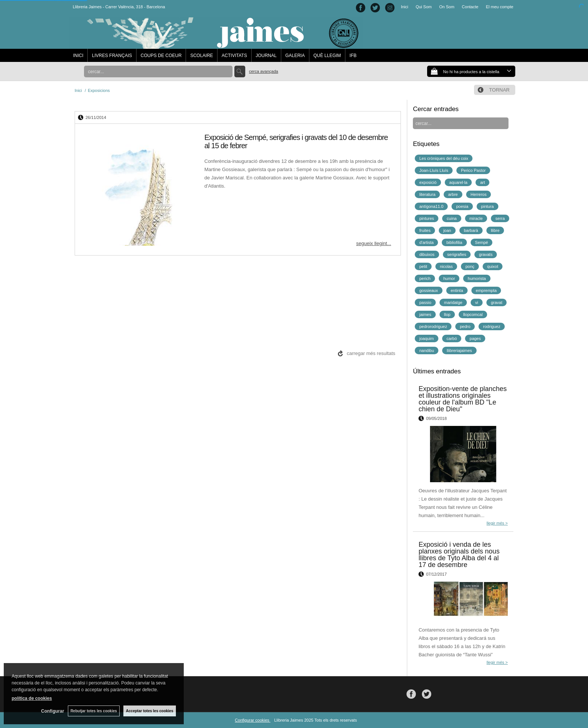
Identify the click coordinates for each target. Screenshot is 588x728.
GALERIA (295, 56)
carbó (452, 338)
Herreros (479, 194)
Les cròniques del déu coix (444, 158)
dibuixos (427, 254)
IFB (353, 56)
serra (500, 218)
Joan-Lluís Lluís (434, 170)
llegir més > (497, 523)
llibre (495, 230)
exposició (428, 182)
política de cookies (32, 698)
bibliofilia (454, 242)
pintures (427, 218)
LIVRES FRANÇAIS (112, 56)
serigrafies (457, 254)
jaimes (425, 314)
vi (477, 302)
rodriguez (492, 326)
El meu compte (500, 7)
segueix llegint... (374, 243)
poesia (462, 206)
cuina (451, 218)
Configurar (53, 711)
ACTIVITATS (234, 56)
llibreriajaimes (459, 350)
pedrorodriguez (433, 326)
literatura (427, 194)
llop (447, 314)
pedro (465, 326)
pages (475, 338)
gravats (486, 254)
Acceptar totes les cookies (150, 711)
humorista (477, 278)
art (482, 182)
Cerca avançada (264, 71)
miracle (476, 218)
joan (447, 230)
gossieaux (429, 290)
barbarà (471, 230)
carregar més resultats (371, 353)
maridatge (453, 302)
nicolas (446, 266)
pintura (487, 206)
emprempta (486, 290)
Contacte (470, 7)
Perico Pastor (473, 170)
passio (425, 302)
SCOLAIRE (202, 56)
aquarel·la (458, 182)
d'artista (426, 242)
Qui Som (424, 7)
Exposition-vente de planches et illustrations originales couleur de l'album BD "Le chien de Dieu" (463, 399)
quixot (493, 266)
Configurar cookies (253, 720)
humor (449, 278)
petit (423, 266)
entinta (457, 290)
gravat (497, 302)
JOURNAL (266, 56)
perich (425, 278)
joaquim (427, 338)
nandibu (427, 350)
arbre (453, 194)
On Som (447, 7)
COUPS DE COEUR (161, 56)
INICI (78, 56)
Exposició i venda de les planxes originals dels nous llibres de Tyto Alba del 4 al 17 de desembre (459, 555)
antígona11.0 (431, 206)
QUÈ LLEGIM (327, 56)
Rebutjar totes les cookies (94, 711)
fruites (425, 230)
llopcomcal (473, 314)
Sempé (482, 242)
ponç (470, 266)
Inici (405, 7)
